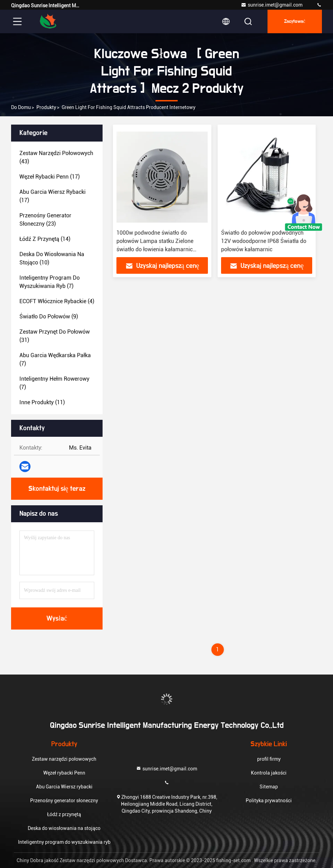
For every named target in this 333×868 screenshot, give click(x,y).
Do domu (21, 107)
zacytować (295, 21)
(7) (50, 282)
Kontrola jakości (269, 773)
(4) (57, 301)
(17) (50, 177)
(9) (49, 317)
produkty (46, 107)
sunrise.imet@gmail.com (272, 5)
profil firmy (269, 759)
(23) (45, 220)
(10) (52, 258)
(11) (42, 402)
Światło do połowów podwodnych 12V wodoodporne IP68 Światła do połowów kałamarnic (264, 241)
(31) (55, 336)
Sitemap (269, 787)
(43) (56, 157)
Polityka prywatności (269, 801)
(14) (45, 239)
